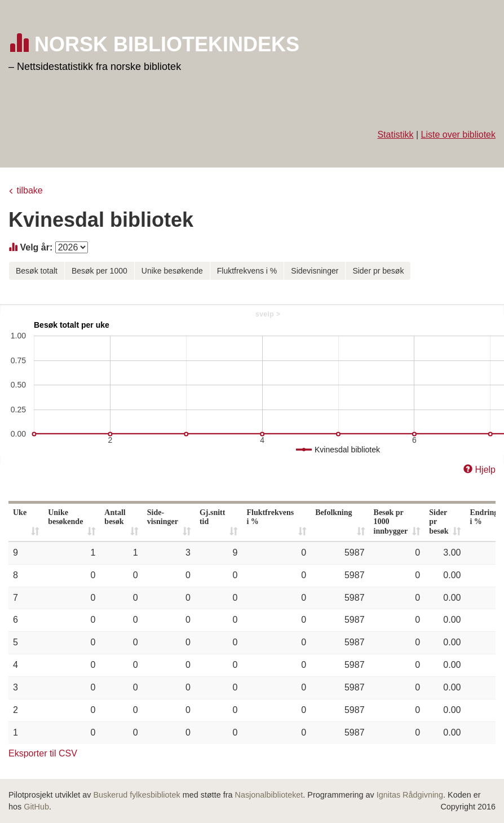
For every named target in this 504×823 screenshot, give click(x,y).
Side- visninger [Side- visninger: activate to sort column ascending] (163, 517)
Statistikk (395, 135)
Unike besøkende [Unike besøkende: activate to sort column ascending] (65, 517)
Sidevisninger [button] (315, 271)
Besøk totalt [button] (37, 271)
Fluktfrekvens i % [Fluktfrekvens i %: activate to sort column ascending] (270, 517)
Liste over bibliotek (458, 135)
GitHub (36, 807)
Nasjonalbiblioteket (269, 795)
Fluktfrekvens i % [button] (247, 271)
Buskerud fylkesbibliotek (136, 795)
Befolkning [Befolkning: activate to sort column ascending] (333, 512)
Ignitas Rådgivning (410, 795)
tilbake (29, 190)
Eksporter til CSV (43, 753)
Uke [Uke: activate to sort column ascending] (20, 512)
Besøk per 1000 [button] (100, 271)
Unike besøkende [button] (172, 271)
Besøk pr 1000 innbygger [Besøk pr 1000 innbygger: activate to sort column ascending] (391, 522)
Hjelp (485, 470)
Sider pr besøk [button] (378, 271)
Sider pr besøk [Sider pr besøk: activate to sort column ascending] (439, 522)
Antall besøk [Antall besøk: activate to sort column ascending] (115, 517)
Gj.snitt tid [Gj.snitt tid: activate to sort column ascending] (213, 517)
